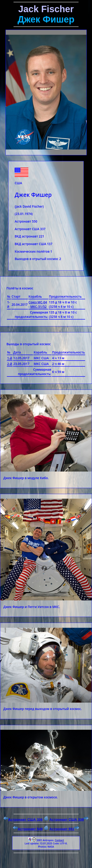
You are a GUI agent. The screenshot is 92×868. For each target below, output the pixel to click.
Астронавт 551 (64, 829)
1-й (10, 358)
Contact (59, 840)
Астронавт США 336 (23, 819)
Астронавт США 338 (69, 819)
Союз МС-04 (38, 302)
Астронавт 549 (28, 829)
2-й (10, 364)
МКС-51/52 (38, 307)
